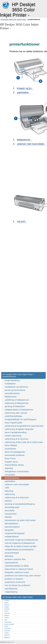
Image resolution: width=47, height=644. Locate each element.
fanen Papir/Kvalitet (13, 423)
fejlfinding (9, 556)
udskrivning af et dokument (17, 498)
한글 (6, 620)
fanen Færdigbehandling (16, 432)
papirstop (9, 468)
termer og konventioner (15, 390)
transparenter (11, 514)
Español (7, 609)
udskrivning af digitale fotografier (19, 429)
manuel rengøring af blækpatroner (20, 543)
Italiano (7, 617)
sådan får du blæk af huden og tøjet (21, 546)
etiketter (8, 517)
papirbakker (10, 481)
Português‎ (8, 628)
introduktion (10, 475)
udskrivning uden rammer (16, 413)
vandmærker (10, 449)
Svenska (7, 631)
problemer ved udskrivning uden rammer (23, 576)
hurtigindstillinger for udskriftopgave (21, 419)
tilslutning (9, 491)
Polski (6, 626)
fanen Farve (10, 458)
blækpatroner (11, 397)
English (7, 607)
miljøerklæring (11, 592)
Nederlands (8, 622)
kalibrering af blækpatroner (17, 403)
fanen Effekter (11, 445)
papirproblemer (12, 563)
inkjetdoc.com (10, 642)
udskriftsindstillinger (14, 416)
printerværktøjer (12, 553)
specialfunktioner (12, 393)
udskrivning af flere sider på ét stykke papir (24, 442)
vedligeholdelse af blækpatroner (19, 410)
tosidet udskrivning (13, 436)
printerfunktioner (12, 478)
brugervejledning (12, 380)
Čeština (7, 600)
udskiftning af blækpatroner (17, 400)
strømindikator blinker (14, 465)
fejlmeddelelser (12, 524)
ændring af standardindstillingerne (20, 504)
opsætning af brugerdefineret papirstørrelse (24, 426)
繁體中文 (7, 637)
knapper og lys (11, 462)
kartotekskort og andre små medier (20, 520)
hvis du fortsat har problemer (18, 585)
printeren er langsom (14, 579)
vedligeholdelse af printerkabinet (19, 550)
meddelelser (10, 384)
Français (7, 613)
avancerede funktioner (15, 455)
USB (7, 488)
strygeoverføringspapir (15, 533)
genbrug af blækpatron (15, 406)
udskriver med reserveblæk (17, 485)
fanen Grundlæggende (15, 452)
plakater (8, 501)
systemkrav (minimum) (15, 582)
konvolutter (10, 511)
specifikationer (11, 589)
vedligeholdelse (12, 537)
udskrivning (10, 494)
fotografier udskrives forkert (17, 572)
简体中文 (7, 635)
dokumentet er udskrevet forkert (19, 569)
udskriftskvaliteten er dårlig (17, 566)
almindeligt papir (12, 507)
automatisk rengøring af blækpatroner (21, 540)
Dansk (6, 603)
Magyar (7, 615)
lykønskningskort (12, 527)
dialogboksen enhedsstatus (17, 471)
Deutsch (7, 605)
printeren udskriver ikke (15, 559)
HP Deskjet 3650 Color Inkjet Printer (6, 5)
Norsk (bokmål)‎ (9, 624)
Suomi (6, 611)
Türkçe (7, 633)
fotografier (9, 530)
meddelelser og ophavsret (16, 387)
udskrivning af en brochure (17, 439)
